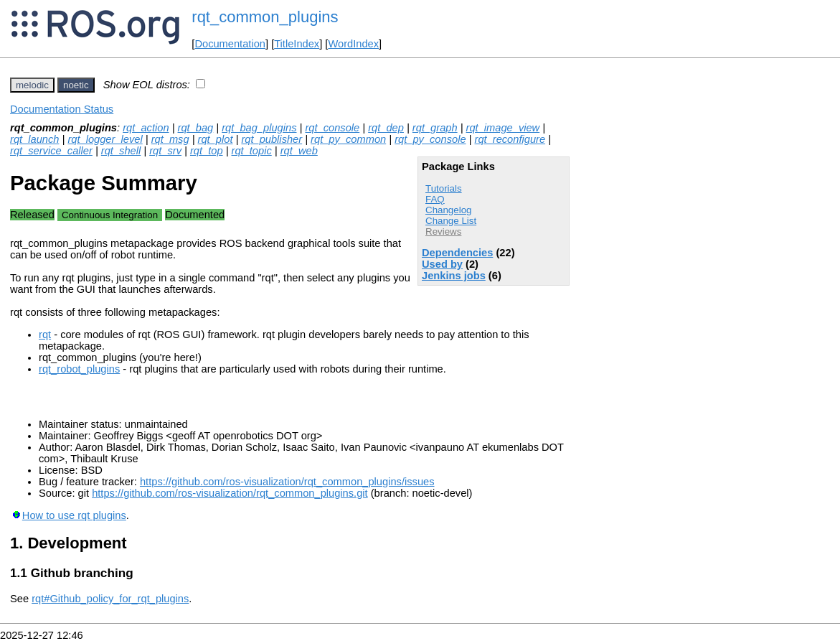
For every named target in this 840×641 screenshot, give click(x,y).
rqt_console (332, 128)
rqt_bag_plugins (259, 128)
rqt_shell (121, 151)
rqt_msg (170, 139)
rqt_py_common (348, 139)
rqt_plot (216, 139)
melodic (32, 85)
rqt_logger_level (105, 139)
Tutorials (444, 188)
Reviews (443, 231)
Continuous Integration (110, 215)
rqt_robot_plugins (79, 369)
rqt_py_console (430, 139)
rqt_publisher (272, 139)
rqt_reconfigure (510, 139)
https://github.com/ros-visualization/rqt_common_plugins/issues (287, 482)
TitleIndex (297, 44)
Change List (451, 221)
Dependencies (457, 253)
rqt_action (146, 128)
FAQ (435, 199)
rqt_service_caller (51, 151)
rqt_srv (165, 151)
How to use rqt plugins (74, 515)
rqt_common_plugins (265, 17)
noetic (76, 85)
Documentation (230, 44)
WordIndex (353, 44)
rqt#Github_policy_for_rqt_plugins (110, 599)
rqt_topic (252, 151)
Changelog (448, 210)
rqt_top (207, 151)
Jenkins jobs (454, 276)
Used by (442, 264)
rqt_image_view (503, 128)
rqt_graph (435, 128)
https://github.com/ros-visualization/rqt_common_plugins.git (230, 493)
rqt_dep (386, 128)
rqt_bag (196, 128)
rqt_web (299, 151)
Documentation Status (62, 109)
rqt (45, 334)
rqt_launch (34, 139)
